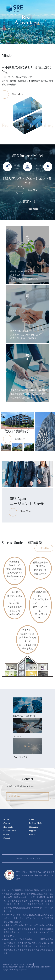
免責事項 (30, 964)
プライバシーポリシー (18, 964)
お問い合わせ (15, 796)
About (32, 820)
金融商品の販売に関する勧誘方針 (13, 967)
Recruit (32, 834)
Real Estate (8, 827)
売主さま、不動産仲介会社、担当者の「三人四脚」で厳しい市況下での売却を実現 (28, 639)
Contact (7, 838)
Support (32, 831)
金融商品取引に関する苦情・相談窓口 (39, 967)
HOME (6, 820)
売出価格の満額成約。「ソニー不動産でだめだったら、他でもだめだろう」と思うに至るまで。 (40, 605)
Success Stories (10, 831)
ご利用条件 (5, 964)
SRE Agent (34, 827)
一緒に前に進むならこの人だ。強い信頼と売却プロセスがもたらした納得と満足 (15, 603)
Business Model (36, 823)
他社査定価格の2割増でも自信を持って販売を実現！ (40, 568)
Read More (33, 190)
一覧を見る (44, 548)
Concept (7, 823)
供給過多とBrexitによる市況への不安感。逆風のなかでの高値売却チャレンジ (15, 571)
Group (6, 834)
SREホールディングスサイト (28, 858)
